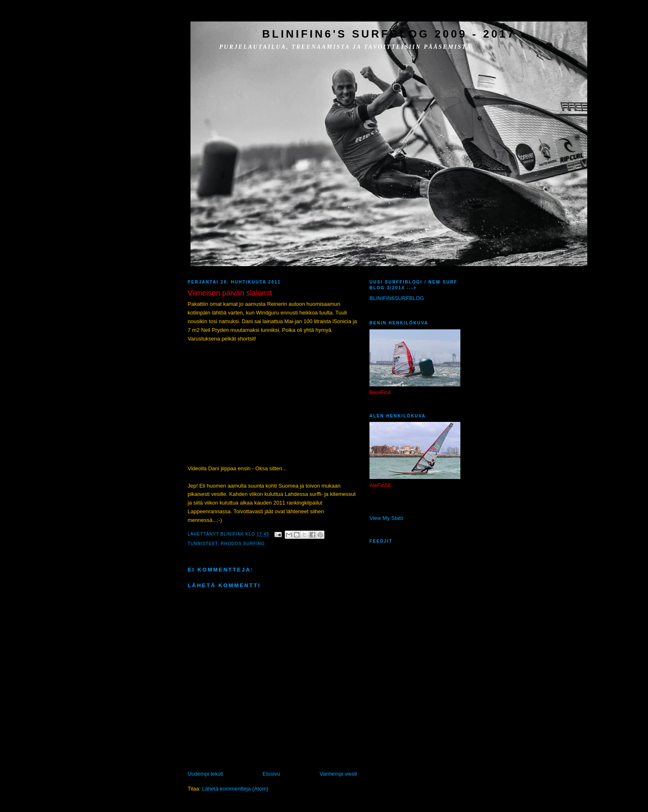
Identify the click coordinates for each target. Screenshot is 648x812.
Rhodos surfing (243, 544)
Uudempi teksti (205, 774)
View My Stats (386, 518)
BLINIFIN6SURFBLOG (397, 298)
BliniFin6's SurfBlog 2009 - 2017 (389, 34)
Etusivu (271, 774)
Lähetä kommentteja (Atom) (235, 789)
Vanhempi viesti (338, 774)
